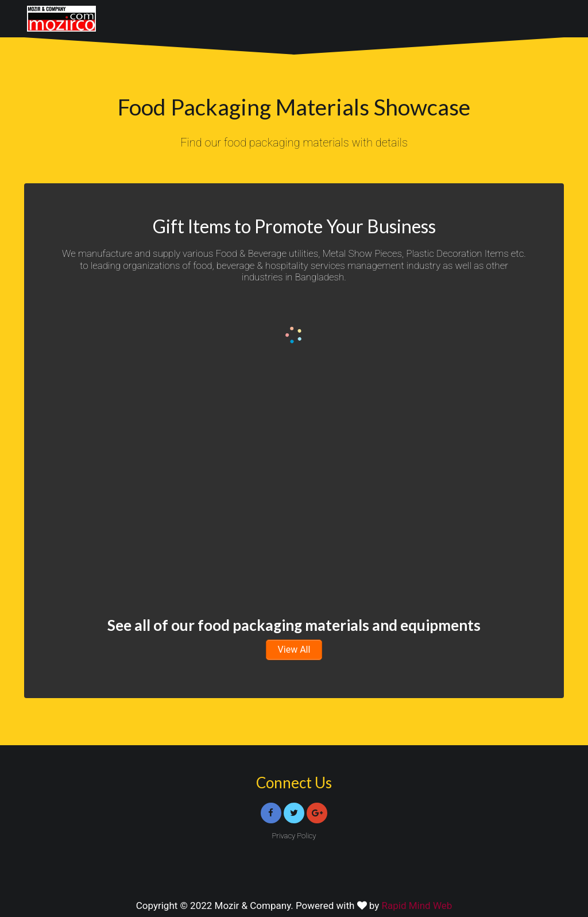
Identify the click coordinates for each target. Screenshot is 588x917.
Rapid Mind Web (417, 906)
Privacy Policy (294, 836)
